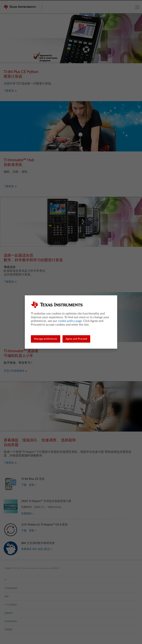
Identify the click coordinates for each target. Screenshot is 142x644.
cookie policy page (70, 321)
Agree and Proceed (76, 339)
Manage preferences (46, 339)
